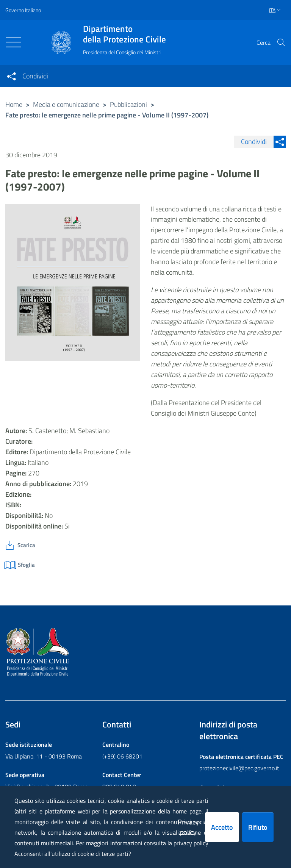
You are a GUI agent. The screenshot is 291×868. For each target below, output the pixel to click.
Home (14, 104)
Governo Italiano (23, 10)
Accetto (222, 827)
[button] (281, 42)
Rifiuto (258, 827)
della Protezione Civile (124, 34)
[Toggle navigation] (14, 42)
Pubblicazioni (128, 104)
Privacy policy (188, 827)
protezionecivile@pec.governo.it (239, 768)
